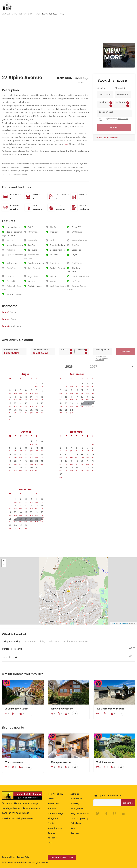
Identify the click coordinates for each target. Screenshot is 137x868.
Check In (101, 88)
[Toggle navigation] (134, 6)
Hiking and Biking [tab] (11, 641)
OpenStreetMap (123, 623)
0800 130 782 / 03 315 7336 (16, 813)
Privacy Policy (24, 857)
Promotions (76, 799)
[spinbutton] (106, 106)
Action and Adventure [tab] (76, 641)
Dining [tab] (42, 641)
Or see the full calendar (107, 137)
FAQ (50, 842)
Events (51, 823)
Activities (75, 794)
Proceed (114, 127)
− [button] (4, 565)
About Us (52, 838)
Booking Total (106, 112)
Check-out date (41, 349)
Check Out (120, 88)
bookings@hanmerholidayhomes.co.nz (21, 808)
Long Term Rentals (80, 813)
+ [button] (4, 561)
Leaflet (113, 623)
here (66, 144)
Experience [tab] (30, 641)
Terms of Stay (9, 857)
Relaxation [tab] (55, 641)
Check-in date (11, 349)
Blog (73, 828)
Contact (75, 833)
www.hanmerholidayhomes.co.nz (18, 818)
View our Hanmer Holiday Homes (17, 14)
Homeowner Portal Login (62, 857)
